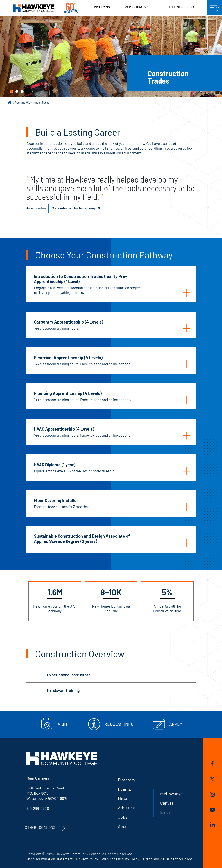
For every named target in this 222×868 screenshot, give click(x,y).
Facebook (212, 764)
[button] (11, 91)
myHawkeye (171, 794)
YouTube (212, 810)
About (124, 826)
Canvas (167, 803)
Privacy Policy (87, 859)
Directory (127, 780)
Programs (102, 7)
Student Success (181, 7)
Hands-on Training (56, 690)
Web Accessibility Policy (121, 859)
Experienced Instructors (62, 675)
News (123, 798)
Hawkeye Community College (45, 8)
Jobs (123, 817)
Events (124, 789)
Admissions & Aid (138, 7)
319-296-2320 (38, 808)
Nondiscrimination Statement (49, 859)
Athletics (126, 808)
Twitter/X (212, 779)
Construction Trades (38, 103)
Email (166, 812)
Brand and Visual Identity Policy (167, 859)
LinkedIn (212, 825)
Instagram (212, 794)
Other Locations (40, 827)
